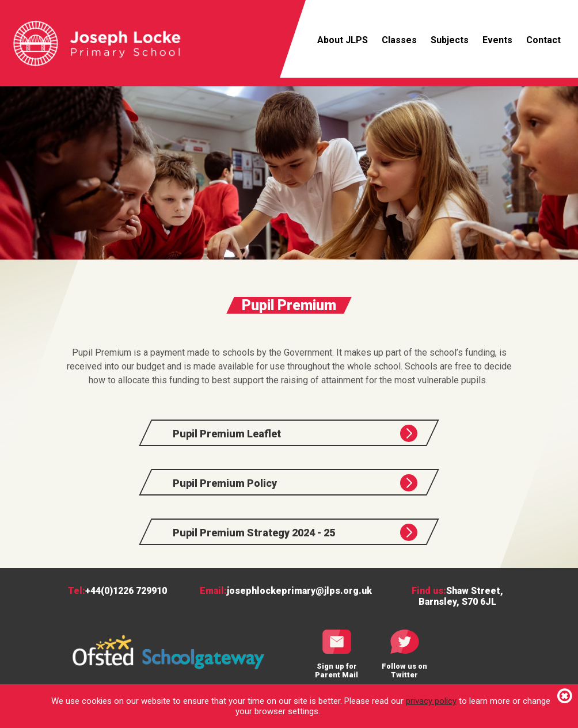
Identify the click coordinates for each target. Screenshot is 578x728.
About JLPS (343, 40)
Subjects (450, 40)
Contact (543, 40)
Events (497, 40)
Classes (399, 40)
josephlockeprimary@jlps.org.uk (299, 591)
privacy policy (431, 701)
